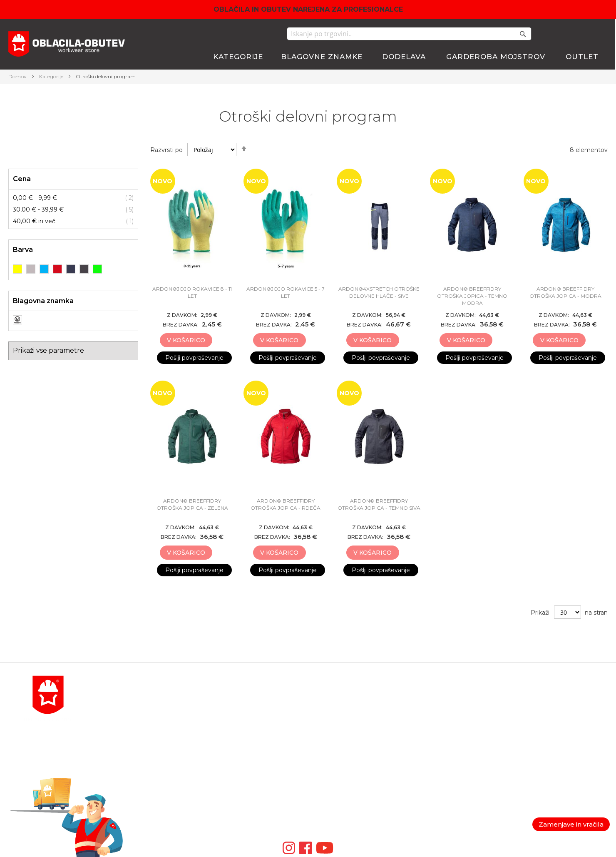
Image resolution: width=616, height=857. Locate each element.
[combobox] (409, 34)
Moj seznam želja (574, 34)
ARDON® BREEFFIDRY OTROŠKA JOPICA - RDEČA (286, 504)
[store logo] (67, 45)
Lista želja (424, 726)
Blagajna (423, 716)
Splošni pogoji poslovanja (549, 706)
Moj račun (425, 696)
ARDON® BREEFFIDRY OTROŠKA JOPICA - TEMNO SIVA (379, 504)
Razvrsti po (166, 150)
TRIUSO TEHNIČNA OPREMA (352, 746)
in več (34, 221)
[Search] (523, 34)
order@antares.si (127, 766)
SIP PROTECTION (335, 806)
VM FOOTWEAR (332, 766)
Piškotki (525, 726)
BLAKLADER (327, 706)
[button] (221, 341)
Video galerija (330, 816)
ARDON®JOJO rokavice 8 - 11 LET (192, 292)
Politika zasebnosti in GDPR (554, 696)
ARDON (320, 756)
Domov (18, 76)
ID (312, 786)
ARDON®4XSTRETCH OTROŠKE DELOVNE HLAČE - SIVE (379, 292)
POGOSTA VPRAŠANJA (138, 786)
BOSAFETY (324, 716)
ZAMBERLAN (328, 776)
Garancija (526, 716)
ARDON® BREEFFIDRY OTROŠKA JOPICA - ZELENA (192, 504)
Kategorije (52, 76)
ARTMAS (321, 796)
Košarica (422, 706)
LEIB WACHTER (332, 736)
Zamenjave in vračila (571, 824)
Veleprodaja (530, 736)
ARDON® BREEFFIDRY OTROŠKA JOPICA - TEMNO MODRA (472, 296)
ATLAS (318, 726)
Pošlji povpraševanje (194, 358)
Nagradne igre (534, 746)
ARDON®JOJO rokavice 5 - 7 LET (286, 292)
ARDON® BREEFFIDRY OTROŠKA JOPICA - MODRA (565, 292)
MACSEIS (322, 696)
